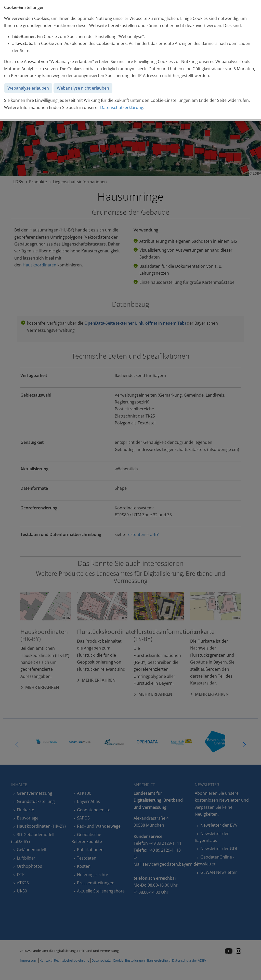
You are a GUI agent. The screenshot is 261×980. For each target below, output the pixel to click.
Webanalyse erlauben (28, 88)
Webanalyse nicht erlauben (83, 88)
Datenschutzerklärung (122, 107)
